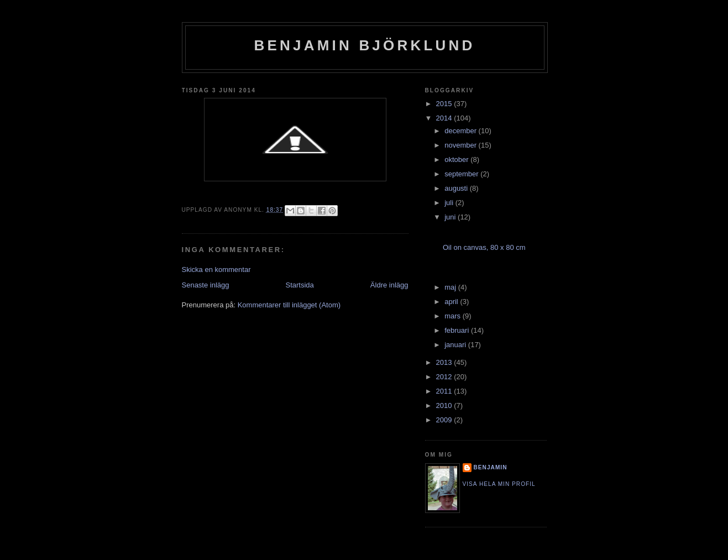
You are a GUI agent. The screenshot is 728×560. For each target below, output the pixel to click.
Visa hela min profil (499, 484)
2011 (445, 391)
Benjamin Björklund (365, 45)
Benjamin (491, 467)
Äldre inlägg (389, 285)
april (452, 302)
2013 (445, 362)
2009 (445, 420)
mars (454, 316)
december (461, 131)
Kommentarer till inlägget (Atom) (289, 305)
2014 (445, 118)
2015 (445, 104)
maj (451, 287)
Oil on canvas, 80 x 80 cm (484, 247)
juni (451, 217)
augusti (457, 188)
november (461, 145)
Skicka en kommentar (216, 269)
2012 (445, 377)
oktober (457, 159)
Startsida (300, 285)
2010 (445, 405)
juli (450, 203)
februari (458, 330)
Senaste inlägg (206, 285)
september (462, 174)
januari (456, 345)
